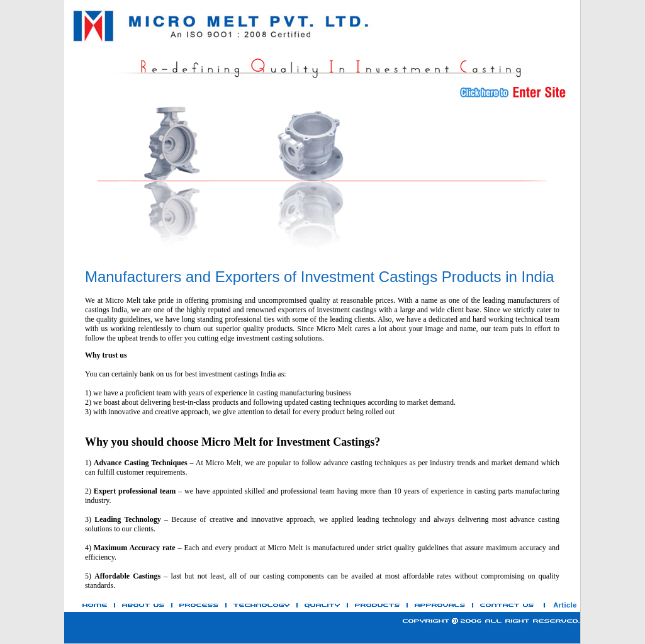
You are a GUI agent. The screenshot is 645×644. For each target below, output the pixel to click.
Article (565, 605)
